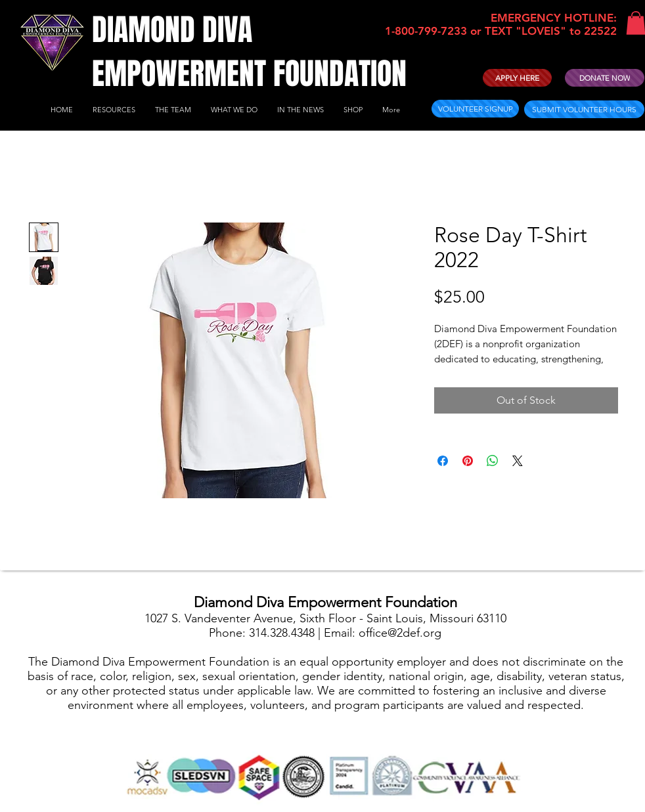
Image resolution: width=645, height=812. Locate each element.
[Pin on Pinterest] (468, 461)
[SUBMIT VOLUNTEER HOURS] (584, 109)
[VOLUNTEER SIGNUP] (475, 109)
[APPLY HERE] (517, 78)
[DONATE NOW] (605, 78)
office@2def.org (400, 633)
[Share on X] (518, 461)
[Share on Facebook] (443, 461)
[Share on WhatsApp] (493, 461)
